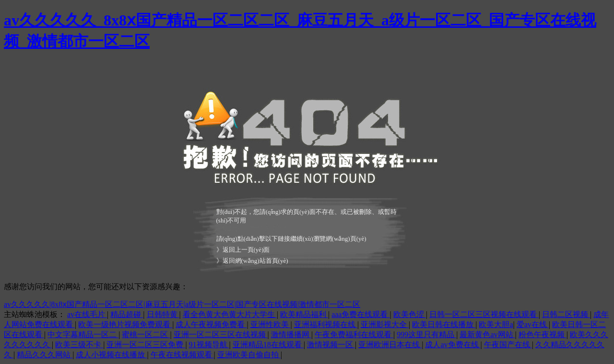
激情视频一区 (331, 345)
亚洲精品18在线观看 (268, 345)
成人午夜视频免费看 (211, 324)
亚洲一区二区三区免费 (146, 345)
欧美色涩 (410, 314)
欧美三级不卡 (79, 345)
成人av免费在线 (453, 345)
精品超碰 (127, 314)
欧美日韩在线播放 (444, 324)
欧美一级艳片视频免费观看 (125, 324)
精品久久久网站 (45, 355)
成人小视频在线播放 (111, 355)
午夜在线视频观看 (182, 355)
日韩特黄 (163, 314)
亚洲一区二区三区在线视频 (221, 335)
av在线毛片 (87, 314)
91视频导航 (209, 345)
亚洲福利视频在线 (326, 324)
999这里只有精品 (426, 335)
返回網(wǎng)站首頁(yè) (255, 261)
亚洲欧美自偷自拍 (249, 355)
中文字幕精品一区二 (83, 335)
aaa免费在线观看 (360, 314)
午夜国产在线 (508, 345)
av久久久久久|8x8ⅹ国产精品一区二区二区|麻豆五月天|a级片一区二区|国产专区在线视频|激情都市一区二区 (182, 304)
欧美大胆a (496, 324)
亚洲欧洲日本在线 (390, 345)
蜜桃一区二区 (146, 335)
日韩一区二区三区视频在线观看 (484, 314)
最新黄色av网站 (487, 335)
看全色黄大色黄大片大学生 (230, 314)
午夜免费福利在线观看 (354, 335)
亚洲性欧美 (271, 324)
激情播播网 (291, 335)
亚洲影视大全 (385, 324)
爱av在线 (533, 324)
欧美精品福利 (304, 314)
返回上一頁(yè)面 (246, 250)
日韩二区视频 (566, 314)
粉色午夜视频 (543, 335)
